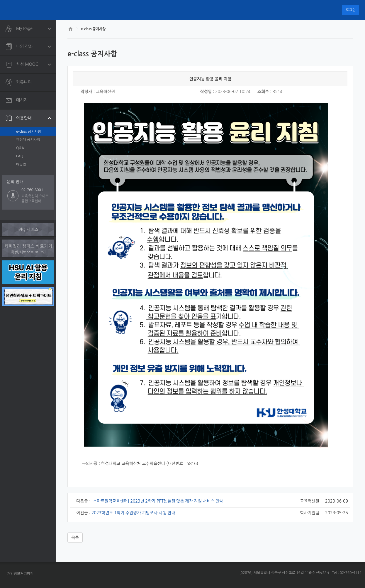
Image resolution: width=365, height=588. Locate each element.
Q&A (20, 148)
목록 (75, 538)
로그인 (351, 10)
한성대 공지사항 (28, 140)
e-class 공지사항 (29, 132)
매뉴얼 (21, 165)
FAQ (20, 156)
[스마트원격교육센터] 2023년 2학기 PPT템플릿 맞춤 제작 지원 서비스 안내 (157, 501)
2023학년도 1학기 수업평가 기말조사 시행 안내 (133, 513)
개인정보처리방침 (20, 574)
